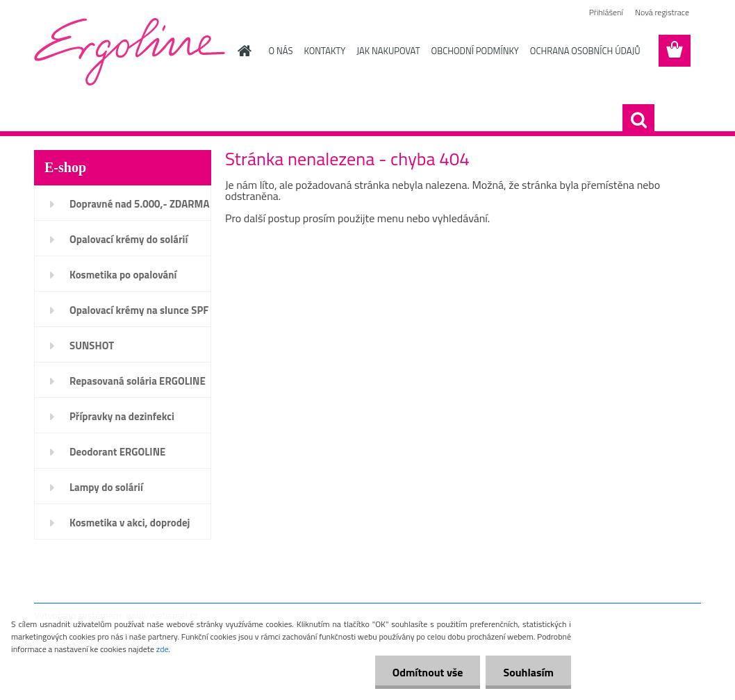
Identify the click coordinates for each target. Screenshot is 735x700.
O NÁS (281, 51)
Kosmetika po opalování (123, 275)
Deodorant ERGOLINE (117, 452)
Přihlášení (606, 12)
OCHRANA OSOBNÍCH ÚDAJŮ (585, 51)
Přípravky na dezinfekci (122, 416)
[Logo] (130, 51)
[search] (638, 120)
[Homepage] (242, 51)
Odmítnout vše (428, 672)
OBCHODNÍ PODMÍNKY (475, 51)
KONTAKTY (324, 51)
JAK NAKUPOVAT (388, 51)
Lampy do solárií (106, 487)
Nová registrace (662, 12)
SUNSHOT (92, 345)
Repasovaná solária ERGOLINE (138, 381)
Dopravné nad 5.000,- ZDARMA (140, 204)
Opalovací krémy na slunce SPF (139, 310)
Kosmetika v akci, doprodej (130, 523)
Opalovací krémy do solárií (129, 239)
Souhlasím (528, 672)
